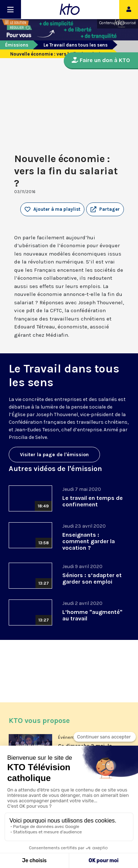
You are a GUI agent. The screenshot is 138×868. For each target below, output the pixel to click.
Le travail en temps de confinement (93, 501)
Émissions (17, 45)
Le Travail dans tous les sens (76, 45)
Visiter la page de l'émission (54, 455)
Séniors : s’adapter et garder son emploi (92, 578)
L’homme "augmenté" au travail (92, 615)
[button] (105, 209)
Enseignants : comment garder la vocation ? (89, 541)
